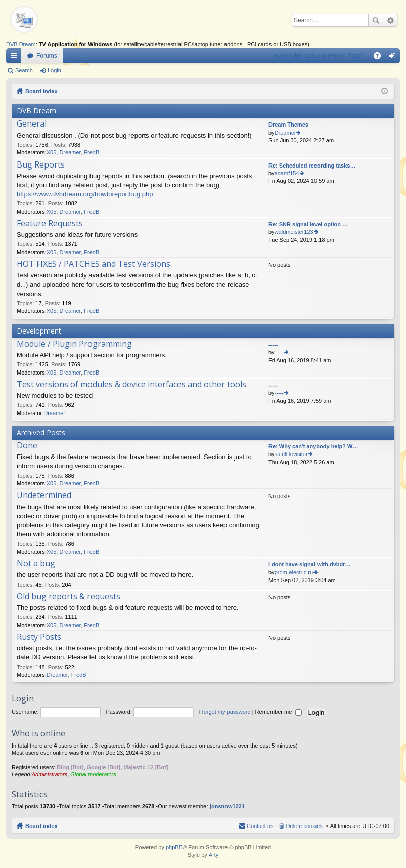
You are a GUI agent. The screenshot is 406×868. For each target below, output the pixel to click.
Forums (47, 56)
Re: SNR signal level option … (308, 224)
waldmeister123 (294, 232)
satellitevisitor (291, 454)
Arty (214, 855)
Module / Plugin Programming (74, 344)
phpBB (174, 847)
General (32, 124)
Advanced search (390, 20)
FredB (92, 152)
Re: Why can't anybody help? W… (313, 446)
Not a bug (36, 564)
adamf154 (287, 173)
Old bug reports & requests (69, 597)
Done (27, 446)
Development (39, 331)
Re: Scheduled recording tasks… (312, 166)
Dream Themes (288, 125)
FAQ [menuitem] (380, 58)
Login (54, 70)
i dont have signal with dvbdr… (310, 564)
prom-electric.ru (294, 572)
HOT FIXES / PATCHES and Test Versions (94, 264)
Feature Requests (50, 224)
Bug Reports (41, 165)
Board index (41, 91)
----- (273, 345)
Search (376, 20)
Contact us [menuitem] (260, 826)
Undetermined (44, 495)
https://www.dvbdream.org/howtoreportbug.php (85, 194)
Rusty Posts (39, 637)
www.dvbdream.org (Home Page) (319, 56)
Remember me (279, 712)
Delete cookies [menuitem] (304, 826)
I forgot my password (225, 712)
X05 (52, 152)
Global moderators (93, 774)
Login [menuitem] (395, 58)
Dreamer (70, 152)
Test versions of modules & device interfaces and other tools (131, 385)
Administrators (50, 774)
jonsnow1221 (227, 806)
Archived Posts (41, 432)
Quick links (16, 58)
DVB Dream (21, 44)
